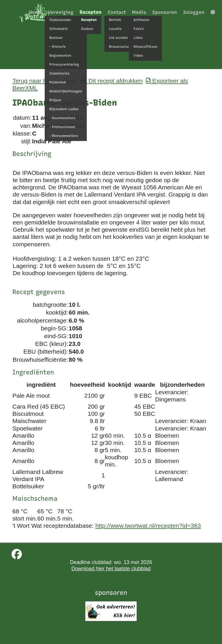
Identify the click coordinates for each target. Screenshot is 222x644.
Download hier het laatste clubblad (111, 569)
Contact (117, 12)
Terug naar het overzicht (45, 81)
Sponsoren (165, 12)
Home (35, 12)
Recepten (91, 12)
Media (139, 12)
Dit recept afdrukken (112, 81)
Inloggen (194, 12)
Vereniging (61, 12)
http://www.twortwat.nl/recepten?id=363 (148, 526)
